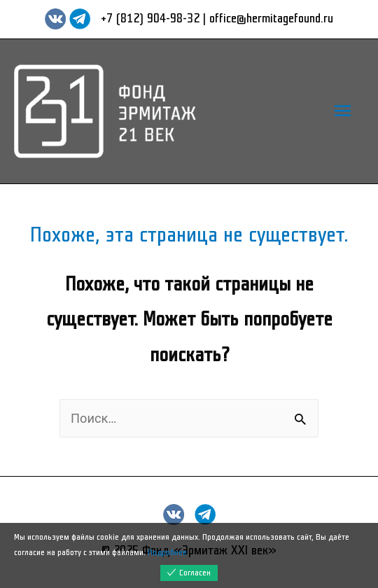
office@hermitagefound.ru (271, 19)
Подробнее (167, 553)
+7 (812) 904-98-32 (150, 19)
